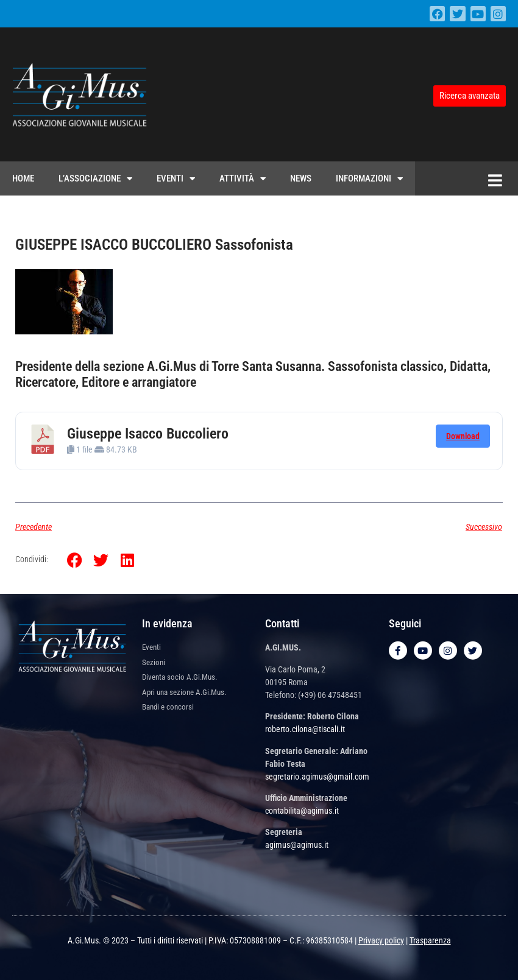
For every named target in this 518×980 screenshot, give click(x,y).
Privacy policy (381, 940)
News (301, 178)
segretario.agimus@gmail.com (317, 777)
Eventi (176, 179)
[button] (75, 560)
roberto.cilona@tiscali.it (305, 729)
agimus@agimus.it (297, 845)
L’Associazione (95, 179)
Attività (243, 179)
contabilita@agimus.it (302, 811)
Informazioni (369, 179)
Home (23, 178)
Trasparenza (430, 940)
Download (463, 436)
